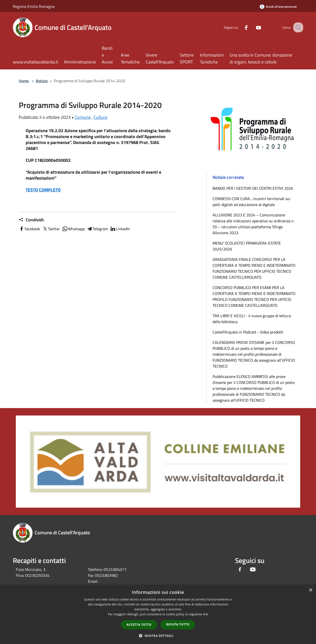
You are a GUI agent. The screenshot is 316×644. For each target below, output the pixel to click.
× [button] (310, 590)
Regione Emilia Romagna (34, 6)
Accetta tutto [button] (139, 625)
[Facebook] (241, 27)
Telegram (97, 229)
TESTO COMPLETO (43, 190)
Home (24, 81)
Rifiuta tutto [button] (178, 624)
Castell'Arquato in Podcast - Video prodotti (248, 332)
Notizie (42, 81)
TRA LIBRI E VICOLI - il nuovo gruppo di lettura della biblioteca (252, 319)
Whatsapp (73, 229)
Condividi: (31, 220)
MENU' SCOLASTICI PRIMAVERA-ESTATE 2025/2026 (247, 246)
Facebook (29, 229)
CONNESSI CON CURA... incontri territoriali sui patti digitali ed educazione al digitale (251, 202)
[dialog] (158, 614)
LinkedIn (120, 229)
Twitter (51, 229)
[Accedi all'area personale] (278, 7)
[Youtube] (253, 27)
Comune (83, 117)
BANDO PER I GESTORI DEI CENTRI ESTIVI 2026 (253, 188)
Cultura (100, 117)
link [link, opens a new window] (206, 614)
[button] (158, 636)
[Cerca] (297, 27)
